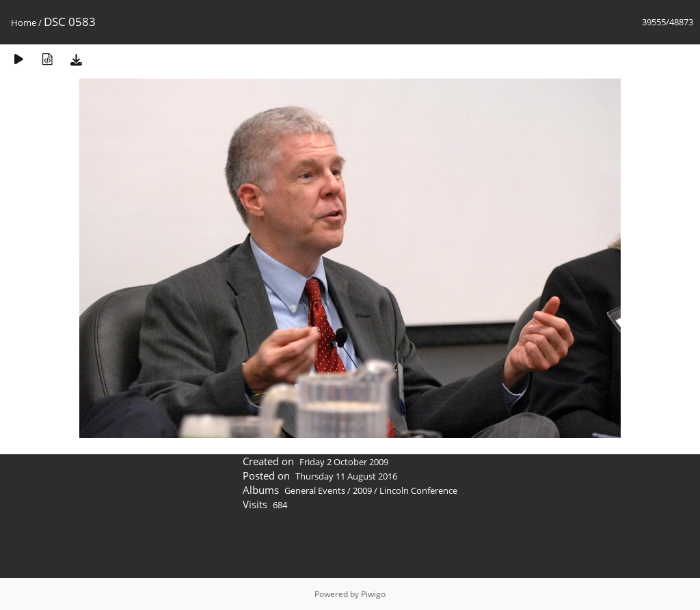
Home (24, 23)
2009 (362, 490)
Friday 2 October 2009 (344, 462)
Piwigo (373, 594)
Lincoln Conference (418, 490)
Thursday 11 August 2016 (346, 476)
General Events (315, 490)
